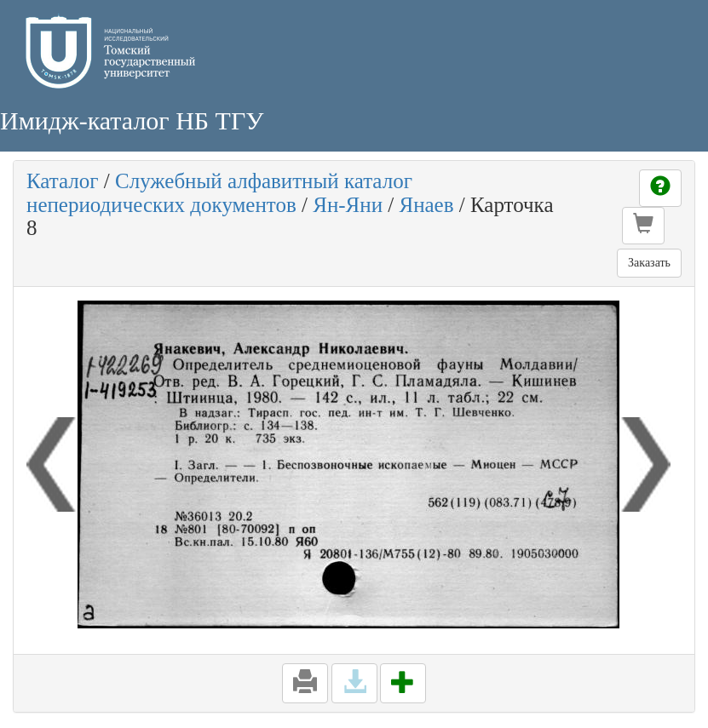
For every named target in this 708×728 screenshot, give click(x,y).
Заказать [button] (649, 263)
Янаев (426, 205)
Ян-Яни (348, 205)
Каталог (63, 181)
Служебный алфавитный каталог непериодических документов (219, 193)
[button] (643, 226)
